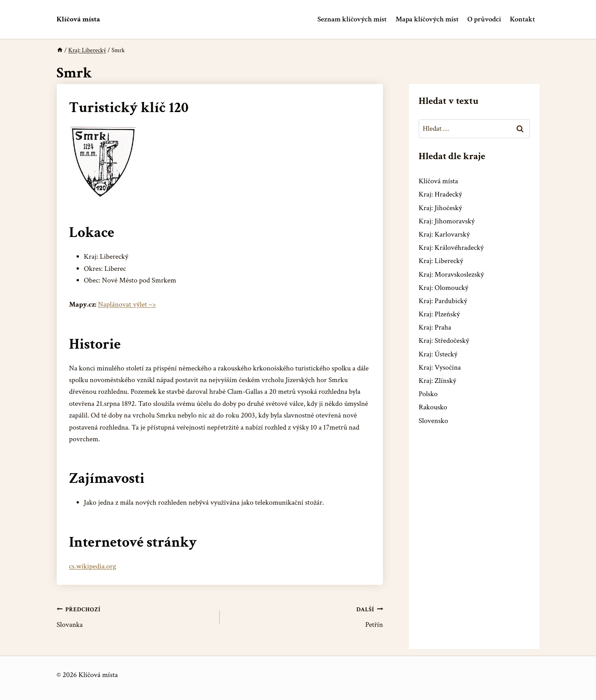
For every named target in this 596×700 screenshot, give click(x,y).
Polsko (428, 394)
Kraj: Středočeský (444, 341)
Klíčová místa (438, 181)
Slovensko (433, 421)
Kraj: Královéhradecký (451, 248)
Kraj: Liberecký (441, 261)
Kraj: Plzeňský (439, 314)
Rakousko (433, 407)
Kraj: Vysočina (440, 368)
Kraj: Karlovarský (444, 234)
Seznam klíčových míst (352, 19)
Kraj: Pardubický (443, 301)
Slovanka (135, 617)
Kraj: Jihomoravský (447, 221)
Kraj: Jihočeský (440, 208)
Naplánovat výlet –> (127, 304)
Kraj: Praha (435, 327)
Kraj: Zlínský (438, 381)
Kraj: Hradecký (440, 194)
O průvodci (484, 19)
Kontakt (522, 19)
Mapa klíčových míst (427, 19)
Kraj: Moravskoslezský (451, 275)
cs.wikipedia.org (93, 566)
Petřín (305, 617)
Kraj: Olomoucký (444, 288)
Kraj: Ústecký (438, 354)
